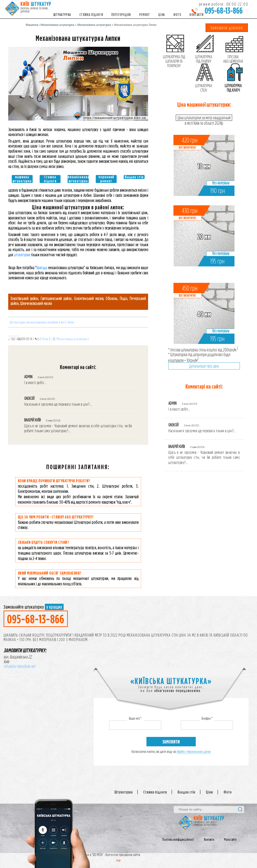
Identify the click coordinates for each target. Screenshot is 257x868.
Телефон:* (207, 718)
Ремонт (145, 15)
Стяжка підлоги (91, 15)
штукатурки (22, 255)
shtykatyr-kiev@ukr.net (19, 666)
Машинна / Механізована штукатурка (50, 25)
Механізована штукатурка (94, 25)
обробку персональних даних (194, 752)
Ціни (209, 792)
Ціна (161, 15)
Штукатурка (62, 15)
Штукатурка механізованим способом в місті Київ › (42, 322)
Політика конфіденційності (178, 840)
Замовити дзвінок (227, 28)
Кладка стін (134, 177)
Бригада (42, 268)
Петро (45, 339)
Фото (177, 15)
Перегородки (121, 15)
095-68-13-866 (224, 11)
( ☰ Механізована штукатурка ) (70, 339)
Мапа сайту (230, 840)
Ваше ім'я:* (135, 718)
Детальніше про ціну (204, 366)
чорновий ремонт (106, 179)
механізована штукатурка (78, 179)
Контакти (196, 15)
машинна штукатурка (22, 179)
